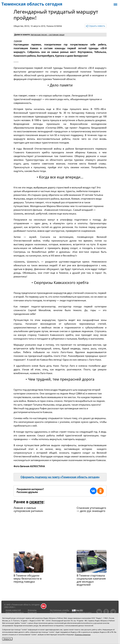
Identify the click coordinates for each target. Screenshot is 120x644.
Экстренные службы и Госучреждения (60, 611)
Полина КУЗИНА (54, 26)
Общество (18, 26)
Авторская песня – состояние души (48, 35)
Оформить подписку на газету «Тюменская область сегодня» (60, 477)
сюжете (36, 502)
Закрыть (7, 639)
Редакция (32, 613)
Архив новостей (13, 610)
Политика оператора (83, 635)
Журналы (32, 610)
